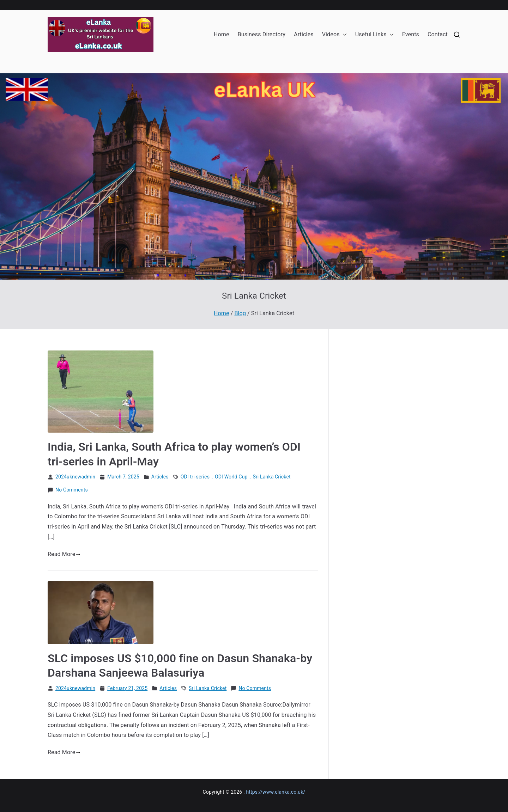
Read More (64, 554)
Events (411, 34)
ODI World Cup (231, 477)
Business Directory (262, 34)
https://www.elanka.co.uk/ (276, 792)
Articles (304, 34)
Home (222, 34)
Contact (438, 34)
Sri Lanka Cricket (271, 477)
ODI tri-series (195, 477)
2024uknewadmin (75, 477)
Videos (334, 35)
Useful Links (374, 35)
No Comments (72, 490)
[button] (343, 35)
